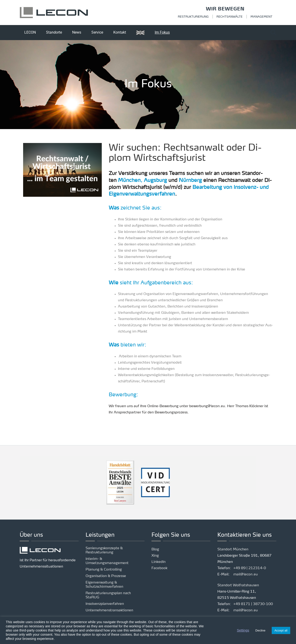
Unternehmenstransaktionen (109, 611)
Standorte (54, 32)
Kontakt (120, 32)
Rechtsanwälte (230, 17)
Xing (155, 556)
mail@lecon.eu (246, 575)
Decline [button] (260, 630)
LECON (30, 32)
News (77, 32)
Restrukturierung (193, 17)
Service (97, 32)
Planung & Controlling (104, 570)
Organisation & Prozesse (106, 576)
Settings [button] (243, 630)
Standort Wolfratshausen (238, 585)
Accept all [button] (281, 630)
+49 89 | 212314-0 (250, 568)
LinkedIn (159, 562)
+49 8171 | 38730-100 (253, 604)
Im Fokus (162, 32)
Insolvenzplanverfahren (105, 604)
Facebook (159, 568)
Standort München (233, 550)
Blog (155, 550)
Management (261, 17)
